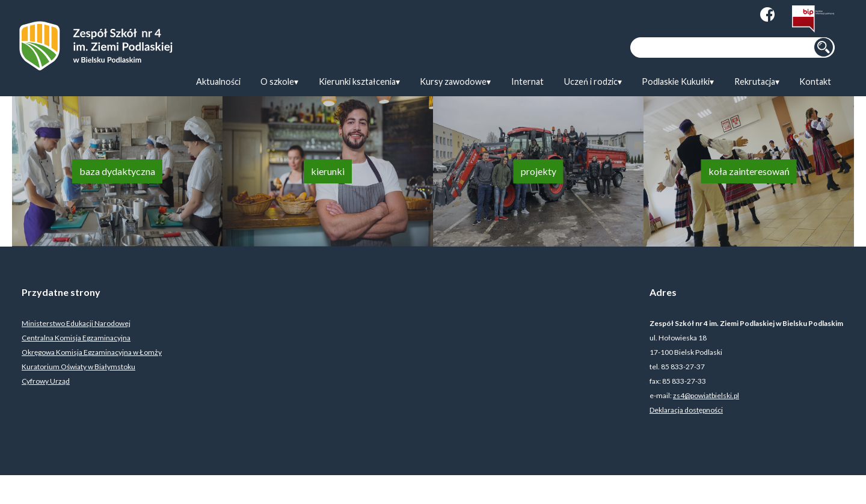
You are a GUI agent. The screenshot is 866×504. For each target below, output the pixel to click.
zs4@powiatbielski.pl (706, 395)
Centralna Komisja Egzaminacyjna (76, 338)
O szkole (277, 81)
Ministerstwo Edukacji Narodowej (76, 323)
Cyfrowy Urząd (46, 381)
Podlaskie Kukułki (676, 81)
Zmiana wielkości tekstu (731, 14)
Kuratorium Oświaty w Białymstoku (78, 367)
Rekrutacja (755, 81)
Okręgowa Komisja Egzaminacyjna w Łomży (92, 352)
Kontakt (815, 81)
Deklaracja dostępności (686, 410)
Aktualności (218, 81)
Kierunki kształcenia (357, 81)
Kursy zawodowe (453, 81)
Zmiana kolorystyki (706, 14)
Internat (527, 81)
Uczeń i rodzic (591, 81)
